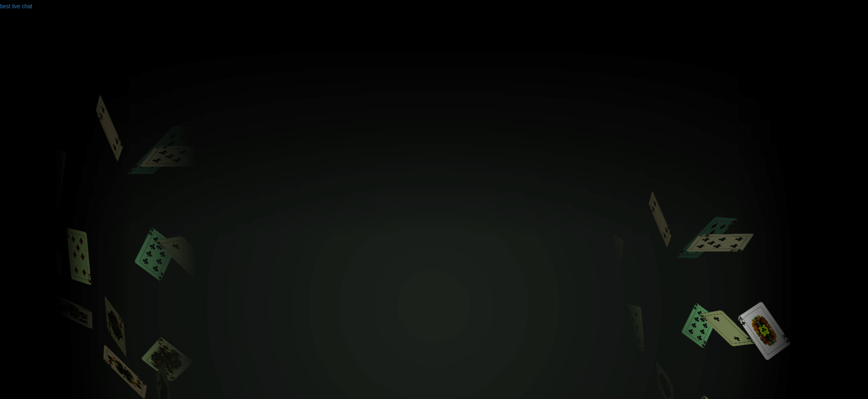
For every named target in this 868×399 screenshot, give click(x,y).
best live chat (16, 6)
